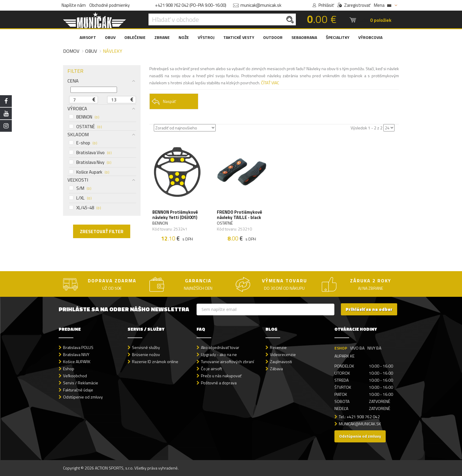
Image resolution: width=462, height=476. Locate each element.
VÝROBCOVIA (370, 37)
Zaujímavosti (281, 361)
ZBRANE (162, 37)
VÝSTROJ (206, 37)
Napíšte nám (74, 5)
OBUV (110, 37)
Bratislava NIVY (76, 354)
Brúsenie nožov (146, 354)
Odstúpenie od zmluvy (83, 397)
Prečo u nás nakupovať (221, 376)
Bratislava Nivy (90, 162)
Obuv (91, 51)
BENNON (84, 117)
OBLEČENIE (135, 37)
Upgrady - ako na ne (219, 354)
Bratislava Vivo (90, 153)
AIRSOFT (88, 37)
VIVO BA (357, 348)
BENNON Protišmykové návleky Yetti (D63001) (175, 215)
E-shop (83, 143)
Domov (71, 51)
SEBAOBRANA (304, 37)
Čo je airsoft (211, 369)
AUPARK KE (344, 356)
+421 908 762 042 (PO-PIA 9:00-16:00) (191, 5)
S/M (80, 188)
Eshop (69, 369)
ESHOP (341, 348)
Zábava (276, 369)
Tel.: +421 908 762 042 (359, 417)
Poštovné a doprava (219, 383)
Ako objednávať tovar (220, 347)
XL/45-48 (85, 208)
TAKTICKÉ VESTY (239, 37)
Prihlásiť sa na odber (369, 309)
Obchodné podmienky (109, 5)
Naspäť (164, 102)
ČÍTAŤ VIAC (270, 83)
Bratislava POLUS (78, 347)
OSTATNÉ (85, 127)
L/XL (80, 198)
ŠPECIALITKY (338, 37)
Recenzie (278, 347)
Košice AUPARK (77, 361)
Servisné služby (146, 347)
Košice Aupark (89, 172)
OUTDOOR (273, 37)
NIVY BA (374, 348)
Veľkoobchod (75, 376)
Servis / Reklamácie (81, 383)
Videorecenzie (283, 354)
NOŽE (184, 37)
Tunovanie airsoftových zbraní (227, 361)
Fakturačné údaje (78, 390)
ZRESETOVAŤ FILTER (102, 231)
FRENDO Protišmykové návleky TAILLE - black (240, 215)
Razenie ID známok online (155, 361)
